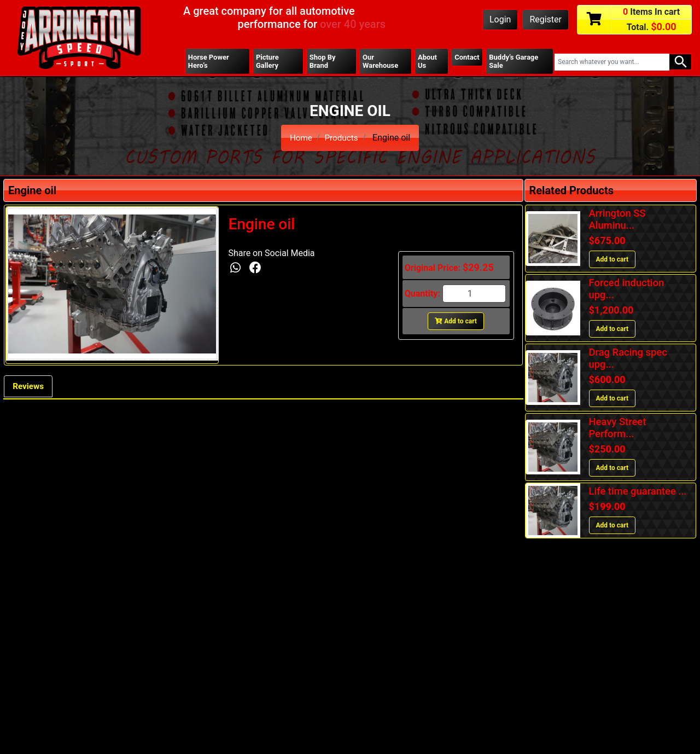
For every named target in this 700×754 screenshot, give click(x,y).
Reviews (30, 388)
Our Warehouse (381, 62)
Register (546, 19)
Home (300, 139)
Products (342, 139)
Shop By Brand (323, 62)
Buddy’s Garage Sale (515, 62)
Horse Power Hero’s (210, 62)
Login (500, 19)
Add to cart (456, 322)
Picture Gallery (268, 62)
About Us (427, 62)
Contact (466, 57)
